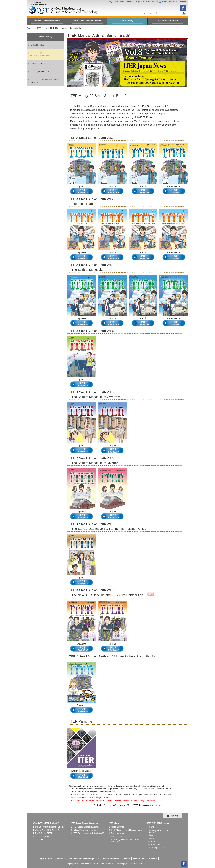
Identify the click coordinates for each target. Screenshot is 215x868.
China (152, 827)
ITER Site (39, 839)
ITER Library (127, 21)
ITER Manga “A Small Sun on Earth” (39, 54)
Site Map (153, 859)
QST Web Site (117, 1)
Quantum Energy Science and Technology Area (145, 1)
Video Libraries (36, 45)
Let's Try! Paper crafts (39, 71)
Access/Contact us (110, 859)
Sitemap (172, 1)
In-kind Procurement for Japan (86, 830)
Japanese (182, 1)
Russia (152, 841)
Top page (31, 28)
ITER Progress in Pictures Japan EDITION (43, 81)
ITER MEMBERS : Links (167, 21)
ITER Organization (43, 836)
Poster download (37, 64)
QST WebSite (46, 859)
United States (155, 844)
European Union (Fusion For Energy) (161, 831)
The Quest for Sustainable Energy (50, 827)
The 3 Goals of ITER (44, 833)
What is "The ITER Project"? (47, 21)
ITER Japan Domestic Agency (87, 21)
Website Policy (140, 859)
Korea (152, 838)
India (151, 835)
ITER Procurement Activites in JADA (89, 833)
